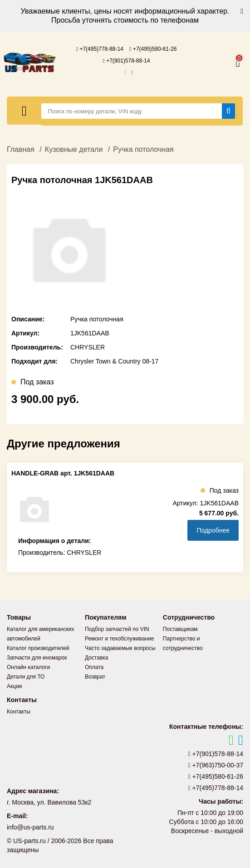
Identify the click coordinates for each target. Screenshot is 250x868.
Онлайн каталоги (28, 667)
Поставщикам (180, 629)
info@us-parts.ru (30, 827)
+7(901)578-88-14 (126, 61)
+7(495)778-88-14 (100, 49)
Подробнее (213, 530)
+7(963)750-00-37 (216, 765)
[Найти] (228, 111)
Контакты (19, 712)
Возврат (95, 677)
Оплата (94, 667)
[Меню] (24, 111)
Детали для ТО (26, 677)
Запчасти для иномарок (37, 658)
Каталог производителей (38, 648)
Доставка (97, 658)
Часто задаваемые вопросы (120, 648)
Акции (15, 686)
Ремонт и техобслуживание (119, 639)
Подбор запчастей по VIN (117, 629)
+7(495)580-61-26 (153, 49)
